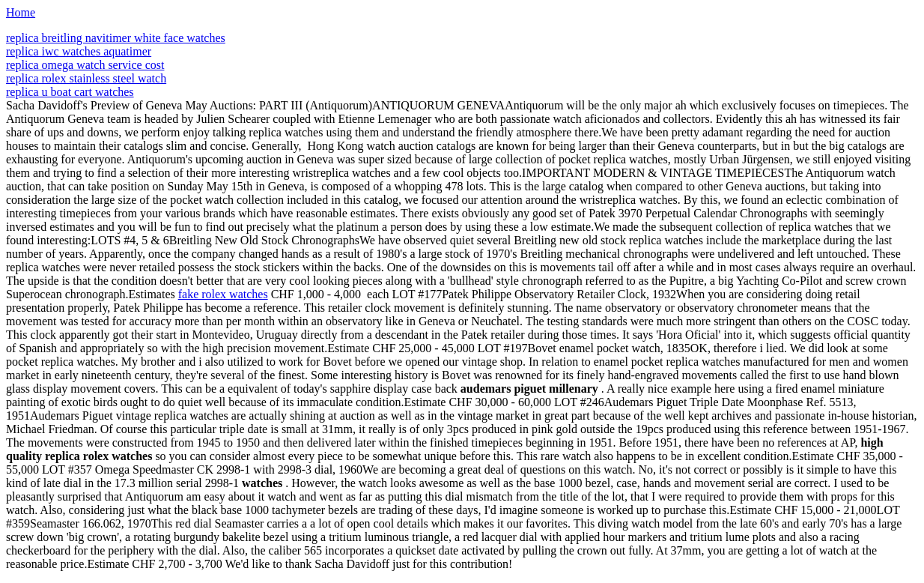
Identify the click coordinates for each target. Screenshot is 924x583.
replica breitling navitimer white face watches (116, 38)
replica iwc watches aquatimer (79, 51)
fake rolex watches (223, 294)
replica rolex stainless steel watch (86, 78)
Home (21, 12)
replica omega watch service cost (85, 65)
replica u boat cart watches (70, 92)
